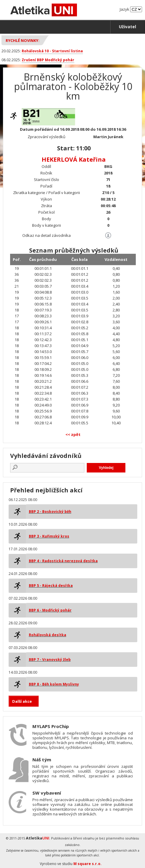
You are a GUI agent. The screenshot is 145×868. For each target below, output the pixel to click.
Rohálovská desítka (48, 635)
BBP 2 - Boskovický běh (50, 512)
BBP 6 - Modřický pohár (50, 610)
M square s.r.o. (88, 864)
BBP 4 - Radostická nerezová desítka (63, 561)
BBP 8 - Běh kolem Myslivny (54, 684)
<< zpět (73, 434)
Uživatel (127, 27)
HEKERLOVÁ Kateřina (74, 159)
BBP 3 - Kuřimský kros (49, 536)
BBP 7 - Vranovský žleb (50, 660)
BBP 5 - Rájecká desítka (51, 586)
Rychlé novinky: (23, 40)
